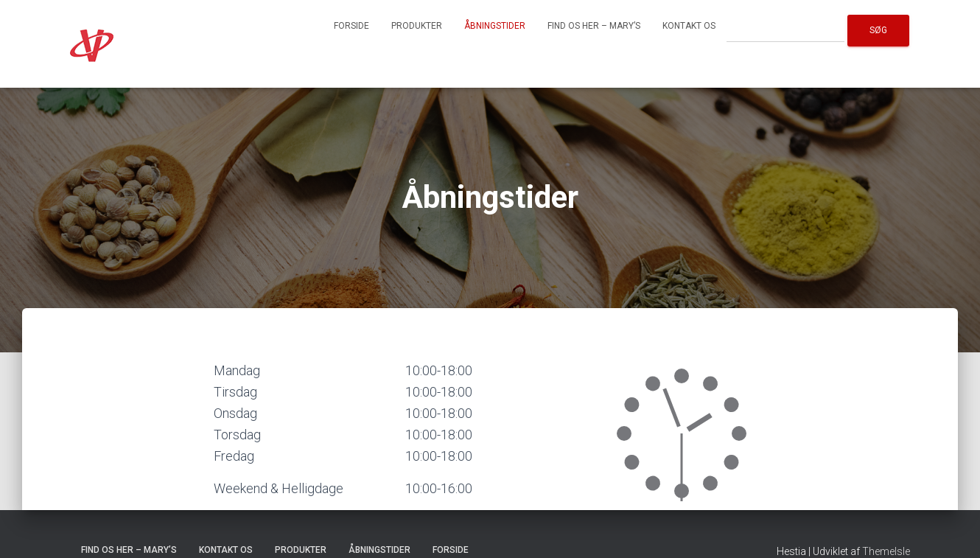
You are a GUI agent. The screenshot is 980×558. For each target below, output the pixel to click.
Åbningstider (495, 26)
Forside (351, 26)
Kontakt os (689, 26)
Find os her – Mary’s (594, 26)
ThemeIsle (886, 551)
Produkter (417, 26)
